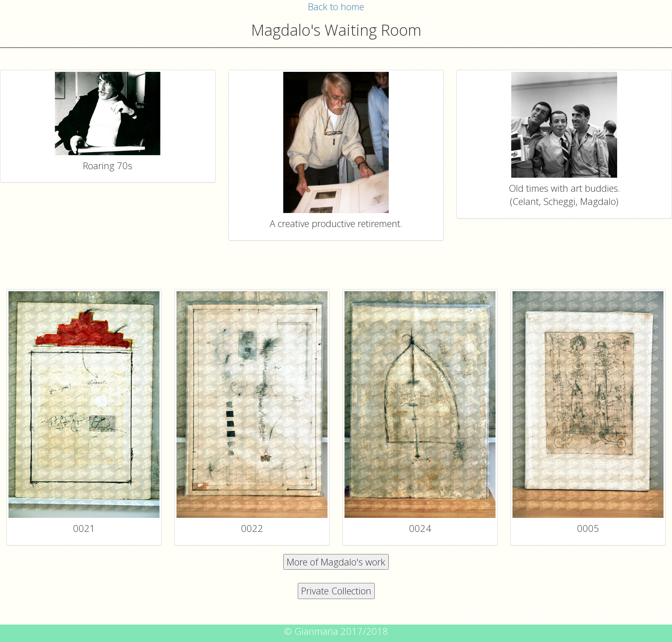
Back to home (336, 6)
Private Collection (336, 591)
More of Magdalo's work (336, 562)
